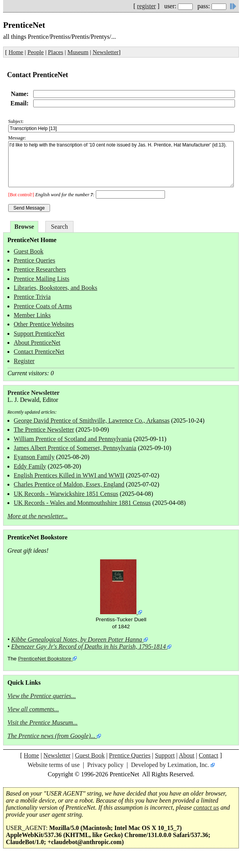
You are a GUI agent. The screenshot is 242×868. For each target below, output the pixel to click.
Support (165, 755)
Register (24, 361)
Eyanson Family (34, 457)
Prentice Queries (34, 260)
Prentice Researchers (40, 269)
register (147, 6)
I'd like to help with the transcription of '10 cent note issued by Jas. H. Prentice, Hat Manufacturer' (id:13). (121, 164)
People (36, 52)
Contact (208, 755)
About (186, 755)
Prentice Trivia (32, 297)
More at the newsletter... (38, 516)
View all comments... (33, 709)
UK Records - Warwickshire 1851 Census (66, 494)
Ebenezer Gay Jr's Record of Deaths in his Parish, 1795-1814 (89, 646)
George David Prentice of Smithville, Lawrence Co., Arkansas (92, 420)
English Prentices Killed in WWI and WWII (69, 475)
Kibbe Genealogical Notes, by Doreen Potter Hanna (77, 639)
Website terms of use (53, 765)
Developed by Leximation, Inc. (170, 765)
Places (56, 52)
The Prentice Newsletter (44, 429)
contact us (206, 807)
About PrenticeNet (37, 343)
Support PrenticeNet (39, 334)
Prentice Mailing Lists (41, 279)
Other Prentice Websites (44, 324)
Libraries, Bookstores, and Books (56, 288)
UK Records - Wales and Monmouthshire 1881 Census (82, 503)
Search (59, 227)
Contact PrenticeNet (39, 352)
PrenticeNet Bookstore (45, 659)
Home (16, 52)
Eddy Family (30, 466)
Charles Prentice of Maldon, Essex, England (69, 484)
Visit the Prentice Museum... (43, 722)
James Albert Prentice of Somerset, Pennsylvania (75, 448)
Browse (24, 227)
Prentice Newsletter (33, 393)
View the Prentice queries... (42, 696)
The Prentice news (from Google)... (51, 736)
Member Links (32, 315)
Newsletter (106, 52)
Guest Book (29, 251)
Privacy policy (105, 765)
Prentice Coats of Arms (43, 306)
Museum (78, 52)
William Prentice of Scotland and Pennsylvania (73, 439)
